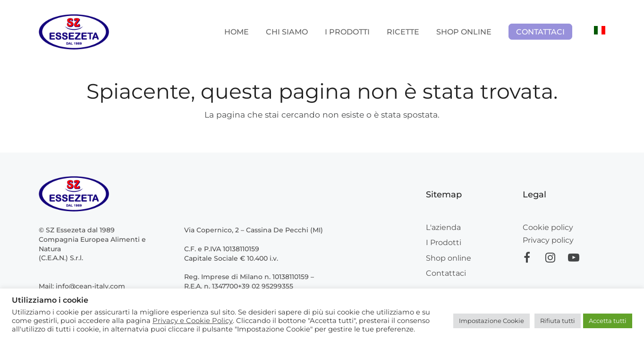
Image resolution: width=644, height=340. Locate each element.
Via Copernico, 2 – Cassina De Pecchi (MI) (254, 230)
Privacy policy (548, 240)
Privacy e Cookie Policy (193, 321)
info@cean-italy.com (90, 286)
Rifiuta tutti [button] (558, 321)
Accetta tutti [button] (608, 321)
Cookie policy (548, 227)
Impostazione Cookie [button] (491, 321)
